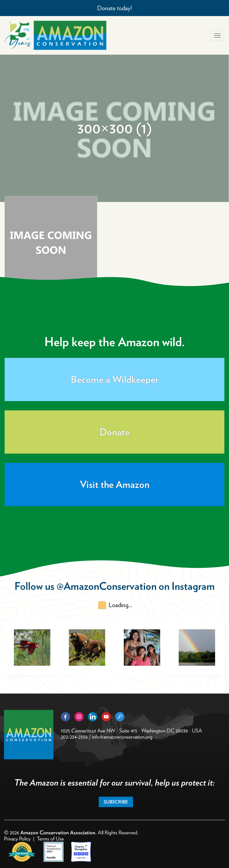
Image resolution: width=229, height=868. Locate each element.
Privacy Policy (17, 839)
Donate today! (114, 8)
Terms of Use (50, 839)
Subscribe (116, 802)
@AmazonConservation (106, 586)
